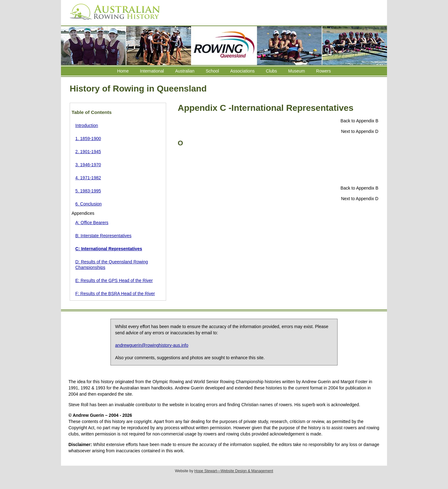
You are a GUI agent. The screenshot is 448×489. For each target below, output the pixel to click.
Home (123, 71)
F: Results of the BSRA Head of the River (115, 294)
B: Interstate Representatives (103, 236)
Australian (185, 71)
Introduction (87, 125)
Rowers (323, 71)
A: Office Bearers (92, 223)
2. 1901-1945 (88, 152)
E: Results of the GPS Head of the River (114, 280)
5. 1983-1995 (88, 191)
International (152, 71)
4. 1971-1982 (88, 178)
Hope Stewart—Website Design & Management (234, 471)
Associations (243, 71)
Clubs (272, 71)
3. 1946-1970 (88, 165)
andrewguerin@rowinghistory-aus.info (152, 345)
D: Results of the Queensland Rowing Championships (112, 265)
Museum (296, 71)
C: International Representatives (109, 249)
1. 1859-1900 (88, 139)
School (212, 71)
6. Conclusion (89, 204)
